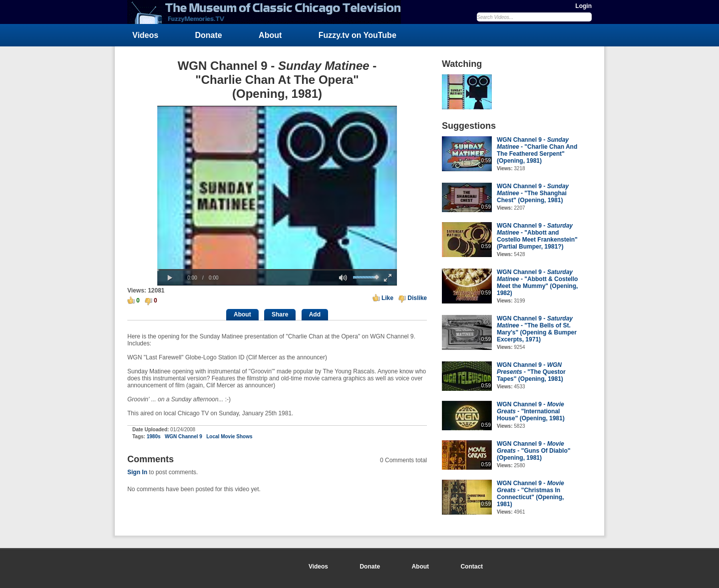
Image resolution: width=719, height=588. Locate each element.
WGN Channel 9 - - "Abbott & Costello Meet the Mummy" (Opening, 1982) (537, 283)
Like (387, 298)
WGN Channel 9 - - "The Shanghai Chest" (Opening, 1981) (533, 193)
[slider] (277, 270)
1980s (154, 437)
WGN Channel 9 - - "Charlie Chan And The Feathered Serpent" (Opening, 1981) (537, 150)
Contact (472, 567)
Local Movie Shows (229, 437)
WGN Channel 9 (183, 437)
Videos (145, 35)
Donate (209, 35)
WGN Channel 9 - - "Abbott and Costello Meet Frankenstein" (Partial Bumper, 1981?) (537, 236)
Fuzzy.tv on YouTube (358, 35)
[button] (170, 278)
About (270, 35)
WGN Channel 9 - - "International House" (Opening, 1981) (531, 411)
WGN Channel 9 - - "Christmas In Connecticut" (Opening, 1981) (531, 494)
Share (280, 314)
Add (315, 314)
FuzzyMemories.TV (268, 12)
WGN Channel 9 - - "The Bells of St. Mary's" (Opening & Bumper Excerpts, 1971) (537, 329)
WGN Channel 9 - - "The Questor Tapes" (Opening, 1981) (531, 372)
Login (583, 6)
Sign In (137, 472)
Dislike (417, 298)
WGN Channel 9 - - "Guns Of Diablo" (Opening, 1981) (534, 451)
